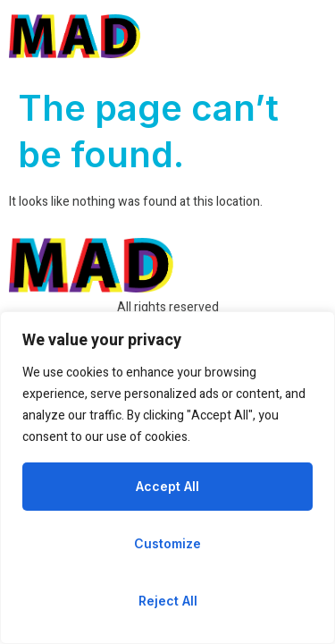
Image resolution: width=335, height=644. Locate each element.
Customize (167, 543)
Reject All (168, 601)
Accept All (167, 486)
